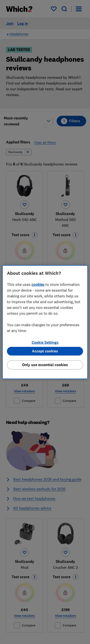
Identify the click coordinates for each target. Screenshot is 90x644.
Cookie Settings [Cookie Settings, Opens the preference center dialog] (45, 342)
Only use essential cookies (45, 365)
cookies (38, 284)
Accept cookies (45, 351)
